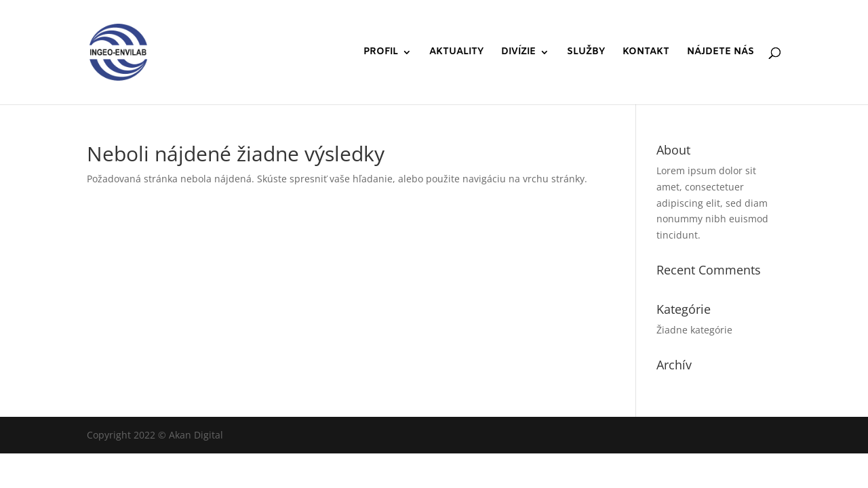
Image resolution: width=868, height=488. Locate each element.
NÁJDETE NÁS (721, 53)
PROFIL (381, 53)
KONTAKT (646, 53)
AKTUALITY (456, 53)
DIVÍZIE (518, 53)
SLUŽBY (586, 53)
